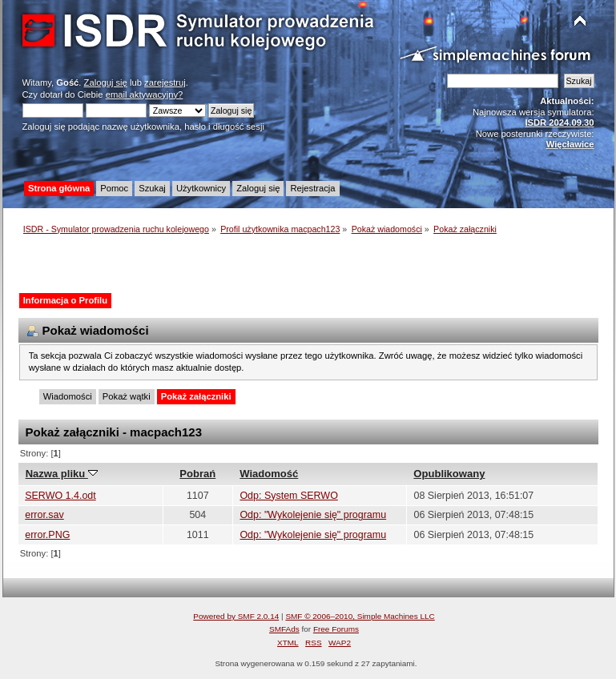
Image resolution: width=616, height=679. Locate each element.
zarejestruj (165, 82)
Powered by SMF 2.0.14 (236, 616)
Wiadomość (269, 474)
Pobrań (197, 474)
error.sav (44, 515)
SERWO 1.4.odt (60, 496)
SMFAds (284, 629)
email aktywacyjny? (145, 94)
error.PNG (47, 535)
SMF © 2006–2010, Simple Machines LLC (360, 616)
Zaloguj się (106, 82)
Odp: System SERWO (288, 496)
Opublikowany (449, 474)
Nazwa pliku (62, 474)
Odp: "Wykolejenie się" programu (313, 515)
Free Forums (336, 629)
